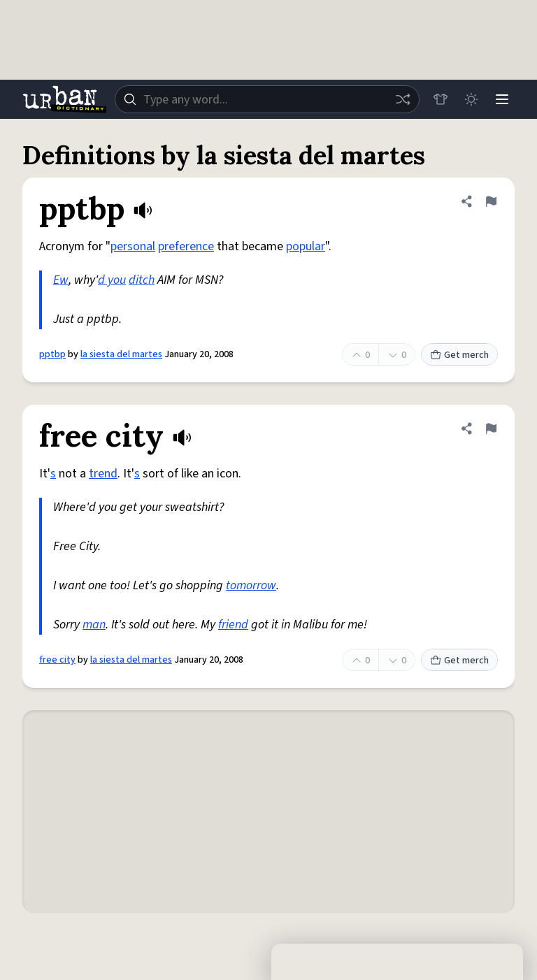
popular (306, 246)
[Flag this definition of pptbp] (491, 201)
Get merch (459, 355)
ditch (142, 280)
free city (57, 660)
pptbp (52, 354)
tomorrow (251, 585)
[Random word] (403, 99)
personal (133, 246)
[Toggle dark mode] (471, 99)
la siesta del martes (121, 354)
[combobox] (267, 99)
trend (103, 474)
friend (233, 625)
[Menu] (502, 99)
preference (186, 246)
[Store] (441, 99)
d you (112, 280)
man (94, 625)
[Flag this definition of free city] (491, 428)
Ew (61, 280)
